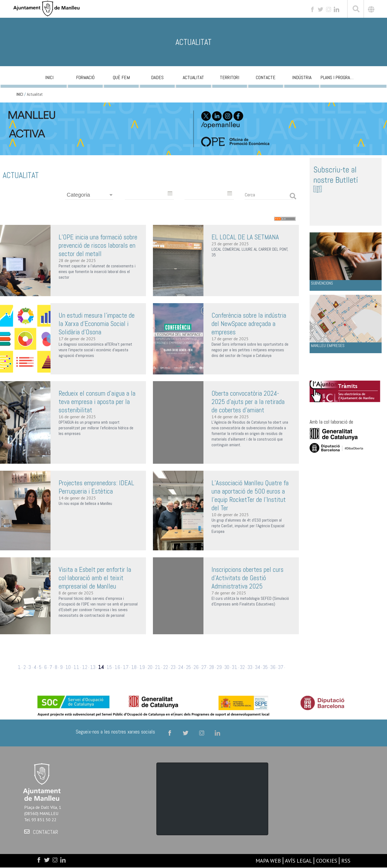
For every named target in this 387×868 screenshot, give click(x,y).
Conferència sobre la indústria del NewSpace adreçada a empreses (249, 324)
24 (181, 667)
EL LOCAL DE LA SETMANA (245, 237)
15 (109, 667)
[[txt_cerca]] (356, 10)
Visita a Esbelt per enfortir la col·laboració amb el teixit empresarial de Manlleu (95, 578)
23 (173, 667)
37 (281, 667)
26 (196, 667)
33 (250, 667)
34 (258, 667)
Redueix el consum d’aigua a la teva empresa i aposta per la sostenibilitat (97, 402)
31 (235, 667)
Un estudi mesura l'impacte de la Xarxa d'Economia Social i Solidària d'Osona (97, 324)
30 (227, 667)
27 (204, 667)
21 (158, 667)
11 (76, 667)
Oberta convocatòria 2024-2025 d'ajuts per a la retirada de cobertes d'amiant (248, 402)
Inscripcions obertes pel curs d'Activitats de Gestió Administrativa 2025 (248, 578)
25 (188, 667)
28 (212, 667)
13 (93, 667)
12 (85, 667)
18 (134, 667)
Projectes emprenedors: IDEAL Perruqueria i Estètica (96, 487)
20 (150, 667)
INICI (20, 94)
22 (166, 667)
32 (242, 667)
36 (273, 667)
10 (68, 667)
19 (142, 667)
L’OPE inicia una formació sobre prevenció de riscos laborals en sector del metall (98, 245)
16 (117, 667)
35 (265, 667)
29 (219, 667)
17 (126, 667)
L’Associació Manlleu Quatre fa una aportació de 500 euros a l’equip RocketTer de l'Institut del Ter (250, 495)
